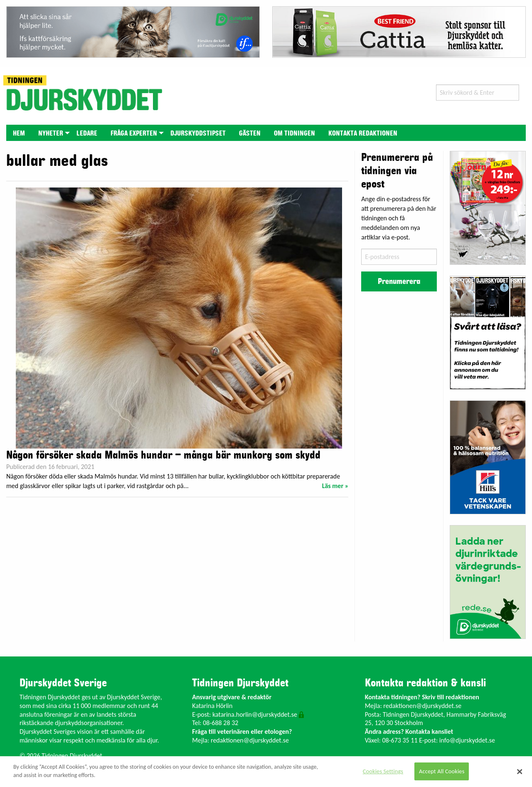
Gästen (250, 133)
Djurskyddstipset (198, 133)
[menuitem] (19, 133)
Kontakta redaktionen (363, 133)
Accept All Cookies (442, 771)
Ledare (87, 133)
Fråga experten (134, 133)
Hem (19, 133)
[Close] (520, 772)
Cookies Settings (383, 771)
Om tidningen (294, 133)
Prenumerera (399, 281)
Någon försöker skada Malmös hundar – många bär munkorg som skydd (163, 455)
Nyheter (51, 133)
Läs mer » (335, 486)
